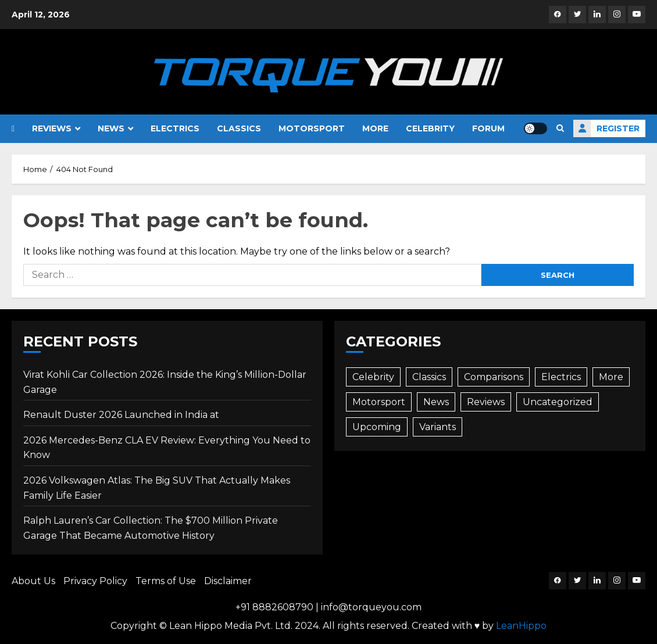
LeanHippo (521, 626)
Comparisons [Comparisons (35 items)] (494, 377)
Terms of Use (166, 581)
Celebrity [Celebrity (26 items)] (373, 377)
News (111, 128)
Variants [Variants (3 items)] (438, 427)
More (375, 128)
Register (606, 128)
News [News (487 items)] (436, 402)
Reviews (52, 128)
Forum (488, 128)
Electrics (175, 128)
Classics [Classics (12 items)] (429, 377)
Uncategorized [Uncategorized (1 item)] (558, 402)
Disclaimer (228, 581)
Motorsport (312, 128)
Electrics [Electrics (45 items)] (561, 377)
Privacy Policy (95, 581)
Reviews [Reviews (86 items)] (486, 402)
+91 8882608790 (274, 607)
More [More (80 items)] (611, 377)
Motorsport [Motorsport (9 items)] (379, 402)
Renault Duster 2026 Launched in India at (121, 415)
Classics (239, 128)
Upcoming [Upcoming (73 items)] (377, 427)
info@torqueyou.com (371, 607)
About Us (33, 581)
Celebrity (430, 128)
